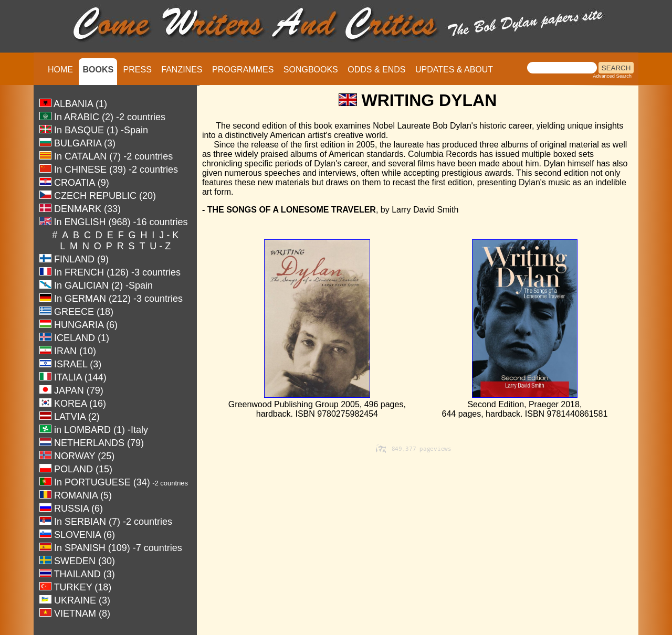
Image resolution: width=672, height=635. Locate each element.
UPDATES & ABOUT (454, 70)
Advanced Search (612, 76)
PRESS (138, 70)
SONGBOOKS (311, 70)
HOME (60, 70)
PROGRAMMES (243, 70)
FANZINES (182, 70)
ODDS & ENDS (376, 70)
